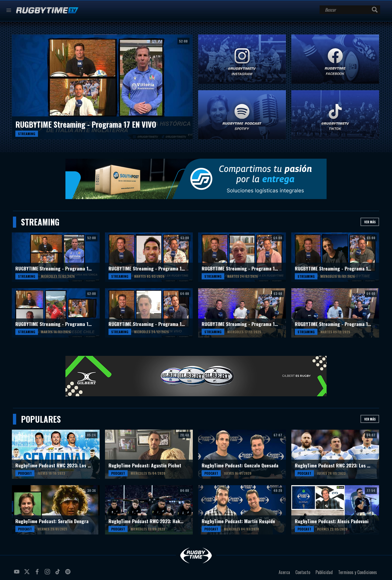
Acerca (284, 572)
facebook (38, 574)
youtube (17, 574)
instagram (48, 574)
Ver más (370, 222)
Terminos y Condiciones (358, 572)
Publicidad (324, 572)
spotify (69, 574)
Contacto (303, 572)
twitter (28, 574)
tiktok (58, 574)
